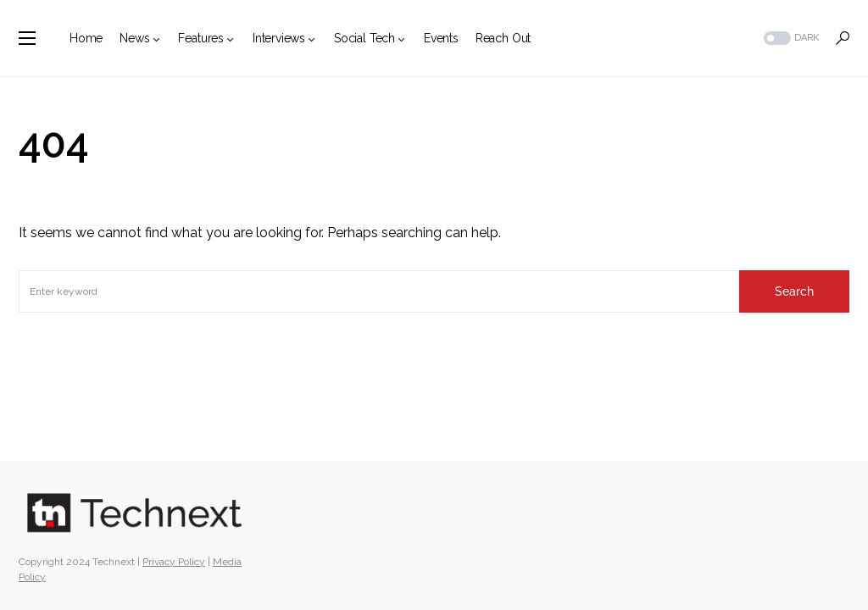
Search (794, 291)
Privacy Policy (174, 562)
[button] (27, 38)
